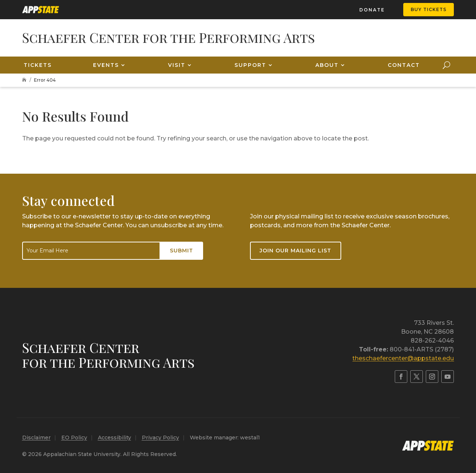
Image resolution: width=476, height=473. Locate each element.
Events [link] (106, 65)
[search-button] (446, 65)
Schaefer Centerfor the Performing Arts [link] (108, 355)
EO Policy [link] (74, 438)
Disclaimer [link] (36, 438)
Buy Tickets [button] (429, 9)
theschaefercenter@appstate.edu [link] (403, 358)
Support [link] (250, 65)
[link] (41, 10)
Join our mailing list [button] (295, 251)
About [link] (327, 65)
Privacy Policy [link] (160, 438)
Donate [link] (372, 10)
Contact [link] (404, 65)
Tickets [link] (38, 65)
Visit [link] (177, 65)
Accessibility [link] (114, 438)
